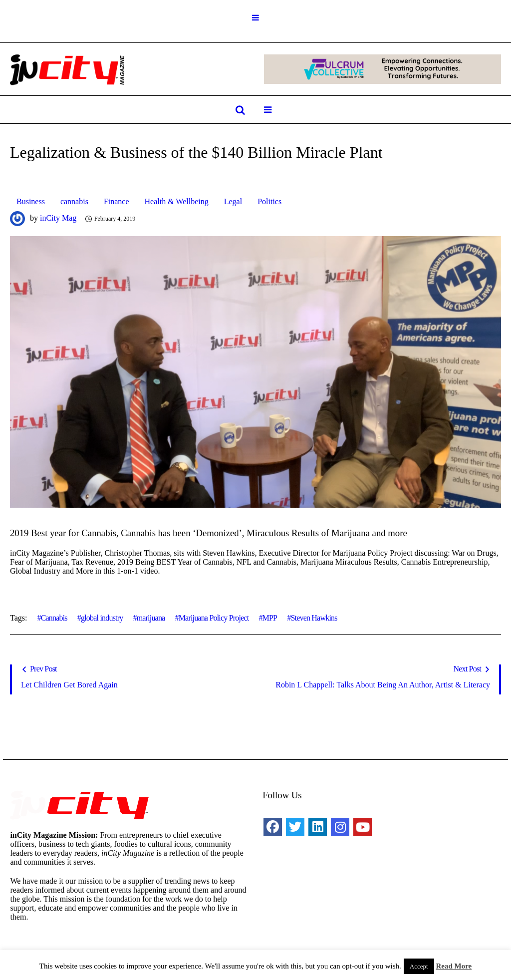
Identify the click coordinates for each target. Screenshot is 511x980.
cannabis (74, 201)
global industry (102, 618)
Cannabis (54, 618)
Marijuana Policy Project (214, 618)
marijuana (151, 618)
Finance (117, 201)
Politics (269, 201)
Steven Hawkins (314, 618)
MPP (270, 618)
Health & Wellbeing (177, 201)
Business (31, 201)
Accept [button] (419, 966)
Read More (454, 966)
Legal (233, 201)
